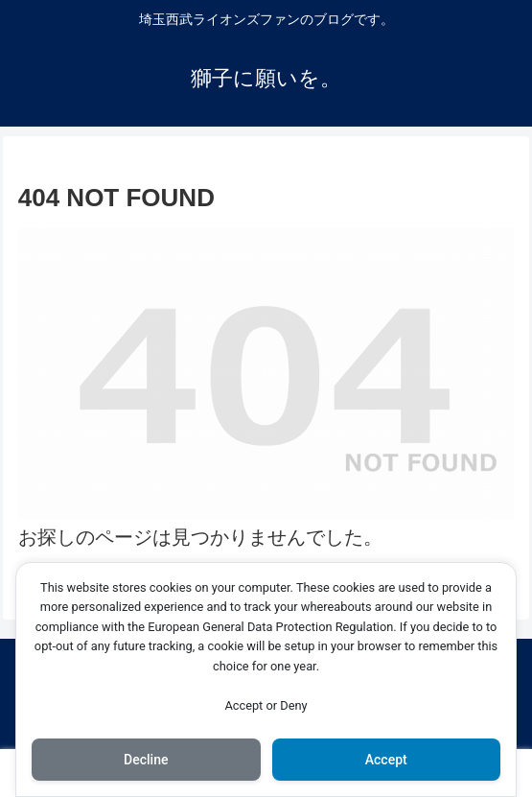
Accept (386, 760)
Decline (146, 760)
